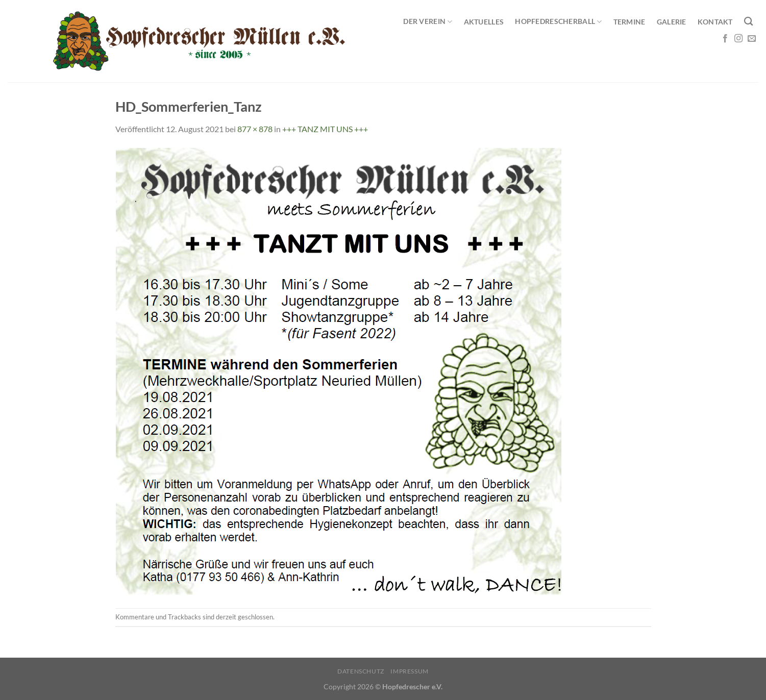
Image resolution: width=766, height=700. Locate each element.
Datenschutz (361, 671)
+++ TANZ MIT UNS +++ (325, 129)
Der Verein (428, 22)
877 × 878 (255, 129)
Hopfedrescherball (558, 22)
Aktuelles (484, 22)
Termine (629, 22)
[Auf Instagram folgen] (738, 39)
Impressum (410, 671)
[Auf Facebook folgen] (725, 39)
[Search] (748, 22)
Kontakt (715, 22)
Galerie (672, 22)
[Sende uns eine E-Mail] (752, 39)
